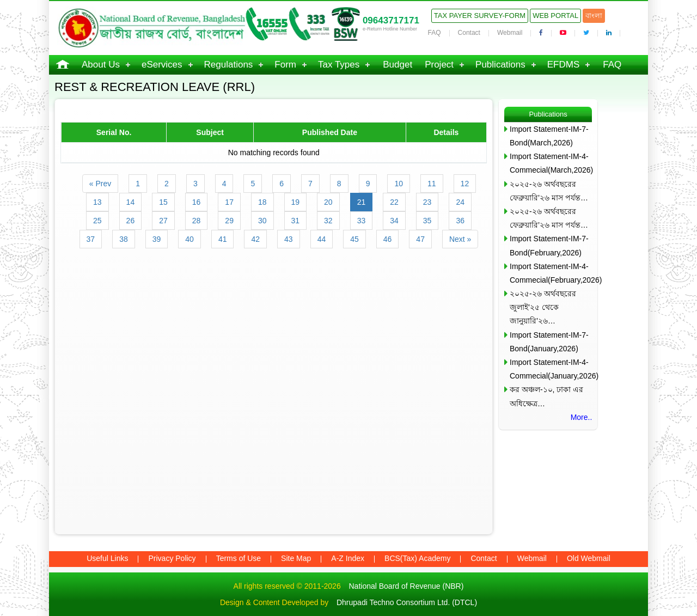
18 (262, 202)
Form (285, 65)
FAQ (435, 33)
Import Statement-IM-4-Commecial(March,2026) (551, 163)
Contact (469, 33)
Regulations (229, 65)
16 (197, 202)
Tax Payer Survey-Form (480, 16)
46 (388, 239)
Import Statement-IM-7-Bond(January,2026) (549, 342)
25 (97, 221)
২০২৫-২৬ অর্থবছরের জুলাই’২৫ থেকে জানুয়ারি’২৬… (543, 307)
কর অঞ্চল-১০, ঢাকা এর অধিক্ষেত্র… (546, 396)
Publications (500, 65)
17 (229, 202)
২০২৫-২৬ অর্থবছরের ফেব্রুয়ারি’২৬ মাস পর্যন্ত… (549, 191)
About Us (101, 65)
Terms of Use (239, 558)
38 (124, 239)
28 (197, 221)
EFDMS (564, 65)
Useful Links (107, 558)
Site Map (296, 558)
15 (163, 202)
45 (354, 239)
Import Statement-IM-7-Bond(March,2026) (549, 136)
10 (399, 184)
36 (460, 221)
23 (427, 202)
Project (439, 65)
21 (362, 202)
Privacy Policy (172, 558)
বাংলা (594, 16)
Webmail (510, 33)
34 (394, 221)
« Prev (100, 184)
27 (163, 221)
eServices (162, 65)
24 (460, 202)
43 (289, 239)
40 (189, 239)
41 (223, 239)
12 (465, 184)
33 (362, 221)
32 (328, 221)
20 (328, 202)
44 (322, 239)
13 (97, 202)
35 (427, 221)
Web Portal (555, 16)
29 (229, 221)
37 (91, 239)
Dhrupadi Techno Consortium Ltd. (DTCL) (407, 602)
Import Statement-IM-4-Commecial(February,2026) (551, 273)
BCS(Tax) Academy (417, 558)
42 (255, 239)
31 (296, 221)
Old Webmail (589, 558)
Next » (460, 239)
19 (296, 202)
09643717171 (391, 20)
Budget (398, 65)
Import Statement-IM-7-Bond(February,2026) (549, 245)
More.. (582, 417)
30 (262, 221)
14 (131, 202)
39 (157, 239)
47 (420, 239)
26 (131, 221)
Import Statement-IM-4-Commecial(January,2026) (551, 369)
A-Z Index (348, 558)
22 (394, 202)
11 (432, 184)
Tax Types (339, 65)
